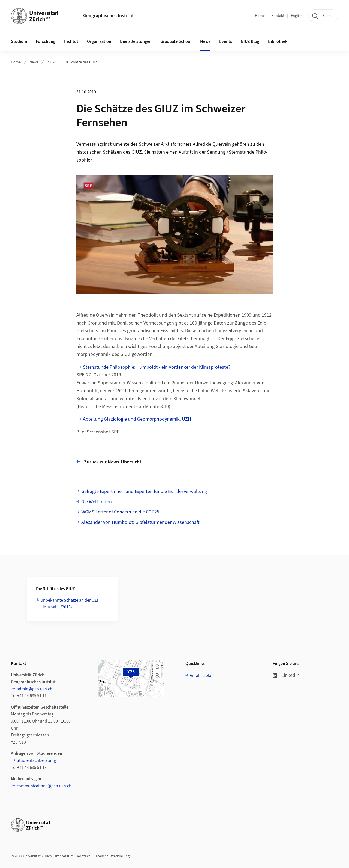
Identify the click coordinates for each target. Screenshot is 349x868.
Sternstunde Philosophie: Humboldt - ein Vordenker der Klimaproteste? (157, 367)
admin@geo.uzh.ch (34, 689)
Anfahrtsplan (202, 676)
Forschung (46, 41)
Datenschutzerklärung (111, 856)
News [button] (205, 41)
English (297, 16)
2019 (51, 62)
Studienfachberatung (36, 760)
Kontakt (278, 16)
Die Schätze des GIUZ (80, 62)
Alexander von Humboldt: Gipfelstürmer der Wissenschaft (140, 522)
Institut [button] (71, 41)
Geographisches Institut (109, 16)
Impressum (64, 856)
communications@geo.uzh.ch (44, 786)
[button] (157, 667)
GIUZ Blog (250, 41)
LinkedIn (286, 675)
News (34, 62)
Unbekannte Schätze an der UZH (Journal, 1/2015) (70, 604)
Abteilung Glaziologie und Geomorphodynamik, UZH (137, 419)
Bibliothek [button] (278, 41)
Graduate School (176, 41)
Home (260, 16)
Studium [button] (19, 41)
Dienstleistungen (136, 41)
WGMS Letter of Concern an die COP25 (120, 512)
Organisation (99, 41)
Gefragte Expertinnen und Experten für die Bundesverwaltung (144, 491)
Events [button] (226, 41)
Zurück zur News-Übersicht (109, 462)
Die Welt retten (97, 502)
